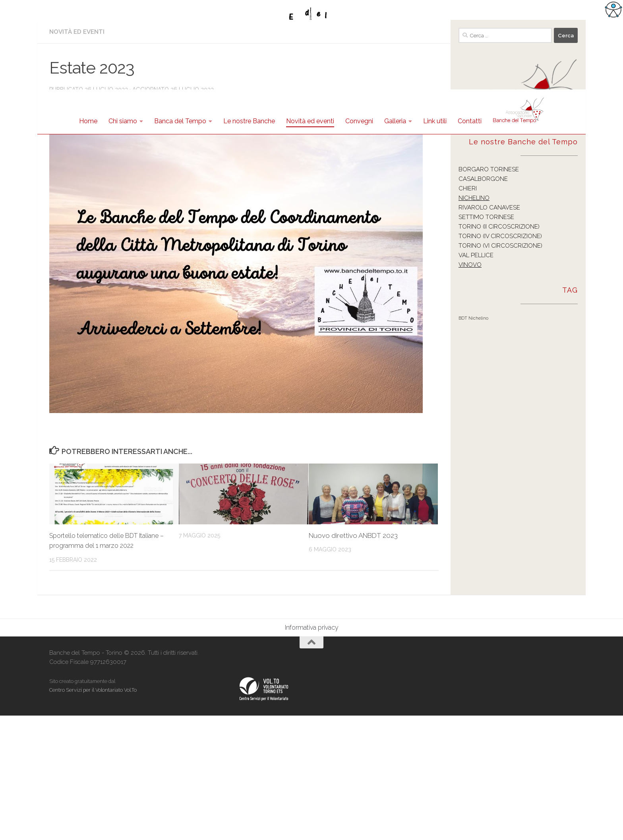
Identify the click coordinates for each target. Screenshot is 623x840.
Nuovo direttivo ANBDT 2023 (353, 660)
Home (88, 121)
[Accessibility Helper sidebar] (613, 10)
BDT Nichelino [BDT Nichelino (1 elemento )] (473, 442)
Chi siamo (123, 121)
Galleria (395, 121)
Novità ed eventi (310, 121)
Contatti (470, 121)
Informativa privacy (312, 752)
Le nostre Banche (249, 121)
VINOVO (470, 389)
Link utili (435, 121)
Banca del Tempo (180, 121)
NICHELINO (474, 322)
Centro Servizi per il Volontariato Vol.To (93, 814)
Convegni (359, 121)
